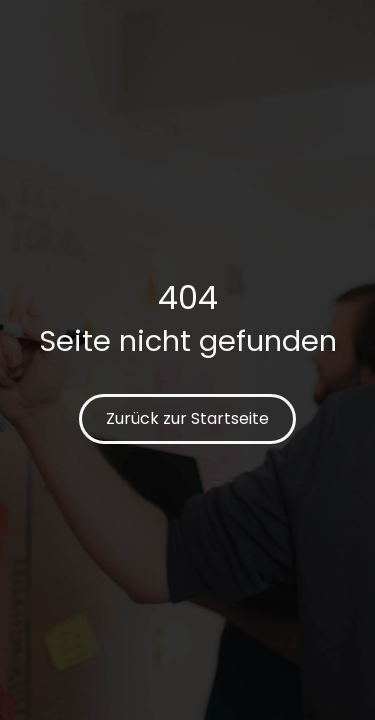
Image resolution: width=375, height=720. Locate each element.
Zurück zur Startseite (187, 418)
